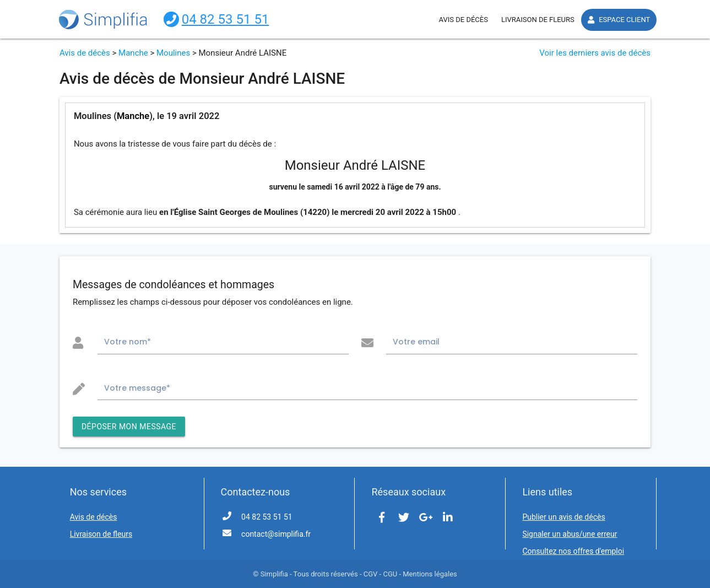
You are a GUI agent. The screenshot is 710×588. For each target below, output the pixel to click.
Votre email (416, 342)
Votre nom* (128, 342)
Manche (133, 53)
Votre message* (137, 388)
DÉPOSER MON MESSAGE (129, 427)
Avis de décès (85, 53)
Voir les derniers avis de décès (595, 53)
